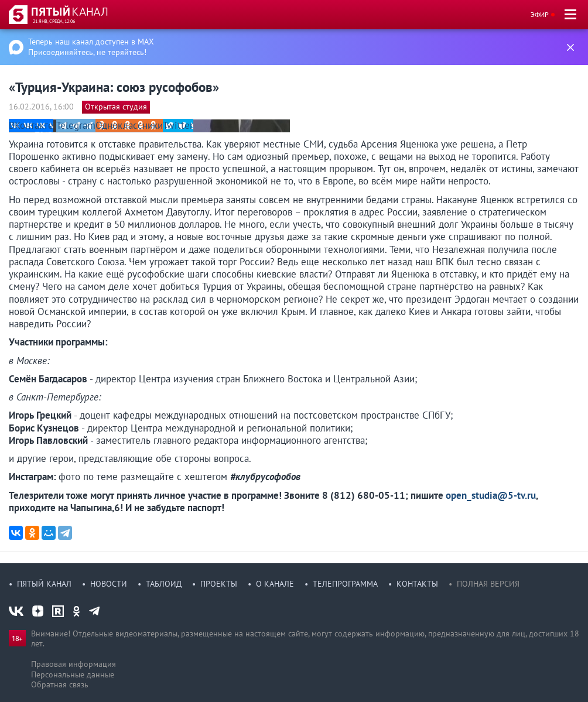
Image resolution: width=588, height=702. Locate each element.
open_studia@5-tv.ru (491, 495)
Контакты (417, 584)
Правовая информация (73, 664)
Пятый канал (44, 584)
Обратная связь (60, 684)
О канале (275, 584)
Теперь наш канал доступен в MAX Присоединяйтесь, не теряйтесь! (91, 47)
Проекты (219, 584)
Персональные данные (73, 674)
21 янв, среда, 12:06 (54, 21)
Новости (109, 584)
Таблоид (164, 584)
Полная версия (488, 584)
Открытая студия (116, 107)
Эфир (540, 14)
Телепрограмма (345, 584)
